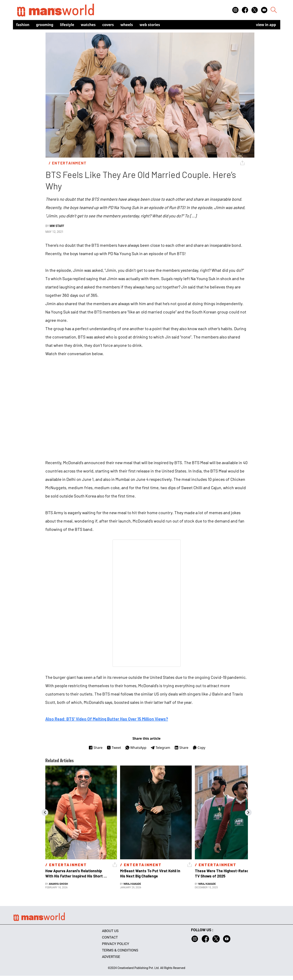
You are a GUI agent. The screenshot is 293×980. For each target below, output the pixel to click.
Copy (199, 748)
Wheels (127, 25)
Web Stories (150, 25)
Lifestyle (67, 25)
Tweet (114, 748)
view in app (266, 25)
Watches (88, 25)
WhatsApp (136, 748)
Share (96, 748)
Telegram (160, 748)
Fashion (23, 25)
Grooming (45, 25)
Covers (108, 25)
